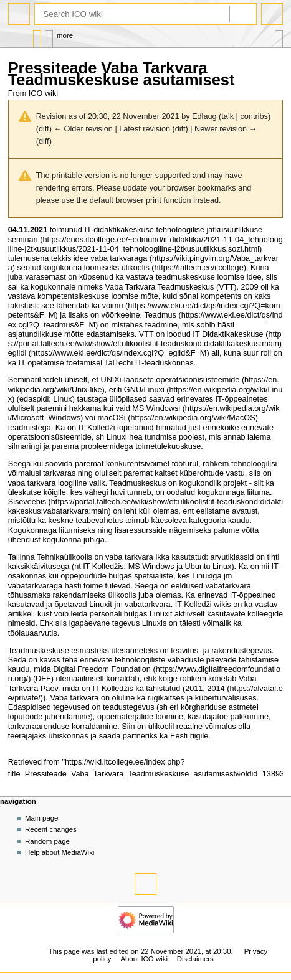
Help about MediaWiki (60, 852)
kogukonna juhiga (73, 540)
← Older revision (83, 129)
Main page (42, 818)
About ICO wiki (144, 959)
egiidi (17, 353)
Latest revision (145, 129)
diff (44, 129)
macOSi (112, 418)
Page (37, 36)
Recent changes (51, 829)
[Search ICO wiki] (135, 14)
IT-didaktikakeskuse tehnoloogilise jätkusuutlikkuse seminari (135, 234)
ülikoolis (136, 268)
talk (227, 116)
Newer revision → (226, 129)
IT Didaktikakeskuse (228, 334)
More (65, 35)
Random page (47, 841)
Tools (279, 36)
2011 (194, 689)
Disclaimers (195, 959)
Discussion (49, 36)
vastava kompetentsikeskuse (59, 296)
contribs (254, 116)
